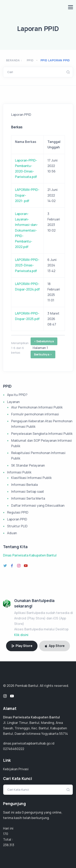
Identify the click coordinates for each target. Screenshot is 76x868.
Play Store (22, 646)
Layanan (13, 402)
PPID (30, 60)
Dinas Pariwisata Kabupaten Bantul (30, 555)
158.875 (9, 845)
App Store (55, 646)
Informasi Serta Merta (28, 498)
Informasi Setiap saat (28, 491)
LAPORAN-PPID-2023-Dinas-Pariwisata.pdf (27, 265)
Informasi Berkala (24, 485)
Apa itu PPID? (17, 395)
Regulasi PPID (18, 512)
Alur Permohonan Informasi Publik (37, 407)
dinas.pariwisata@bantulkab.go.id (29, 743)
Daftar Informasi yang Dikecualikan (38, 505)
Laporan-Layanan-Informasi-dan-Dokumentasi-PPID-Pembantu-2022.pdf (26, 230)
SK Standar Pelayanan (28, 465)
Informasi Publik (19, 472)
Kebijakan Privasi (16, 769)
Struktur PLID (17, 526)
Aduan (12, 533)
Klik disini (21, 635)
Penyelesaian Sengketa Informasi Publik (42, 434)
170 (6, 834)
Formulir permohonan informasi (35, 414)
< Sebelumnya (44, 341)
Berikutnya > (43, 354)
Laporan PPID (17, 519)
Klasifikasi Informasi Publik (31, 478)
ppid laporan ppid (55, 60)
